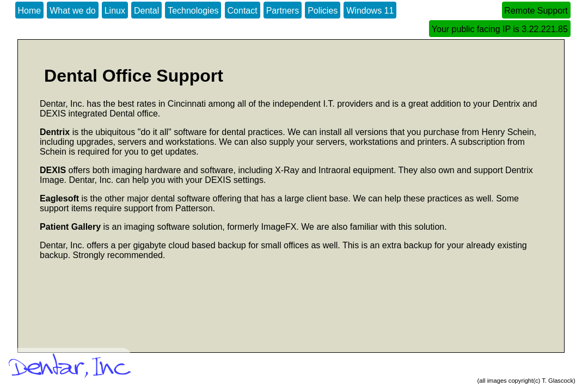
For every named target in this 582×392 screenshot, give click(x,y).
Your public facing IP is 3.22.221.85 (500, 29)
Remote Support (536, 11)
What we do (72, 11)
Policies (323, 11)
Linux (115, 11)
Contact (243, 11)
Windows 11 (370, 11)
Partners (283, 11)
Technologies (193, 11)
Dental (146, 11)
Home (30, 11)
